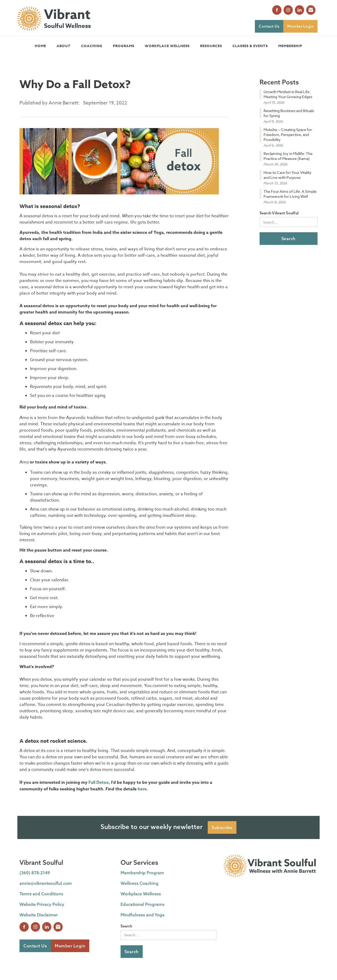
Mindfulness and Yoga (143, 915)
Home (40, 46)
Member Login (300, 26)
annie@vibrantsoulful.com (46, 883)
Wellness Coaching (140, 883)
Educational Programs (143, 904)
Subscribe (222, 827)
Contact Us (269, 26)
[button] (64, 46)
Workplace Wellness (167, 46)
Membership (290, 46)
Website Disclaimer (39, 915)
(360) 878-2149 (35, 873)
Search (127, 926)
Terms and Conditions (41, 894)
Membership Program (142, 873)
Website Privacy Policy (42, 904)
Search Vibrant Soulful (279, 213)
